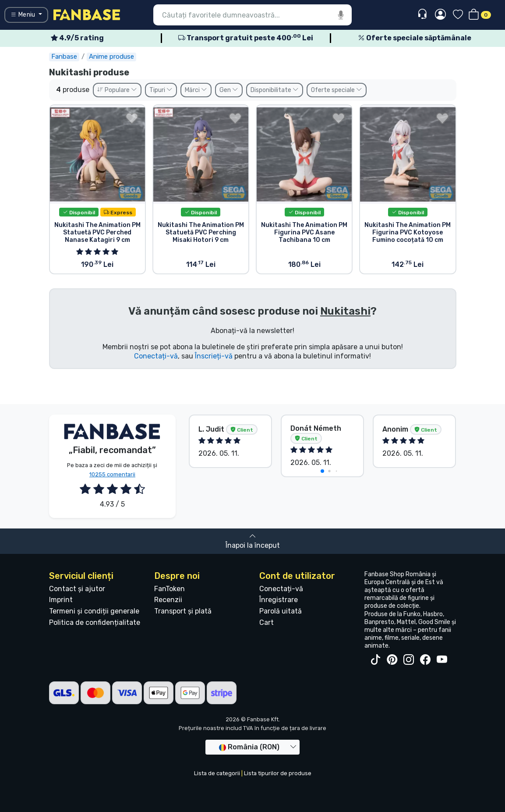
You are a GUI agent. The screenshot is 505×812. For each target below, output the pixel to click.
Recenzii (168, 600)
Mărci (196, 90)
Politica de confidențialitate (95, 622)
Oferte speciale (337, 90)
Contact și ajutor (77, 589)
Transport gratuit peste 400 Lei (246, 38)
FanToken (170, 589)
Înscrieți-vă (214, 356)
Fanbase (64, 57)
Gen (229, 90)
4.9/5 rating (77, 38)
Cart (267, 622)
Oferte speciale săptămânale (415, 38)
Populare (117, 90)
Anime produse (111, 57)
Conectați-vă (156, 356)
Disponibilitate (275, 90)
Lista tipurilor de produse (278, 773)
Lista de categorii (217, 773)
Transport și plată (183, 611)
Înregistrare (279, 600)
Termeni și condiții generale (94, 611)
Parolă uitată (281, 611)
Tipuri (161, 90)
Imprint (61, 600)
